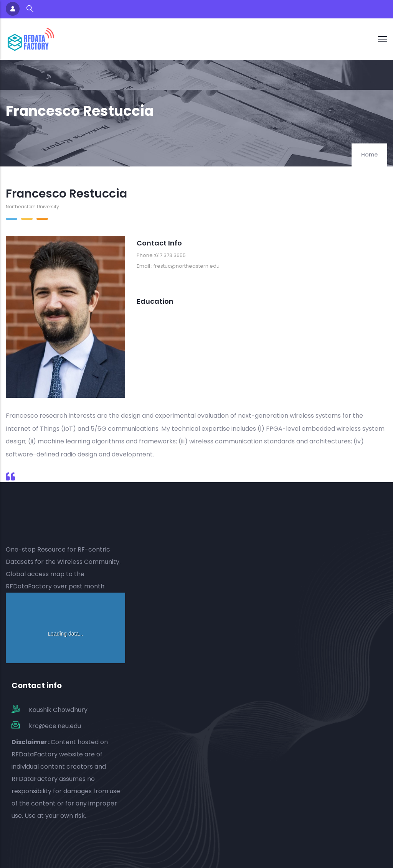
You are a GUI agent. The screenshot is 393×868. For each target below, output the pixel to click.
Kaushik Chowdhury (58, 710)
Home (369, 155)
